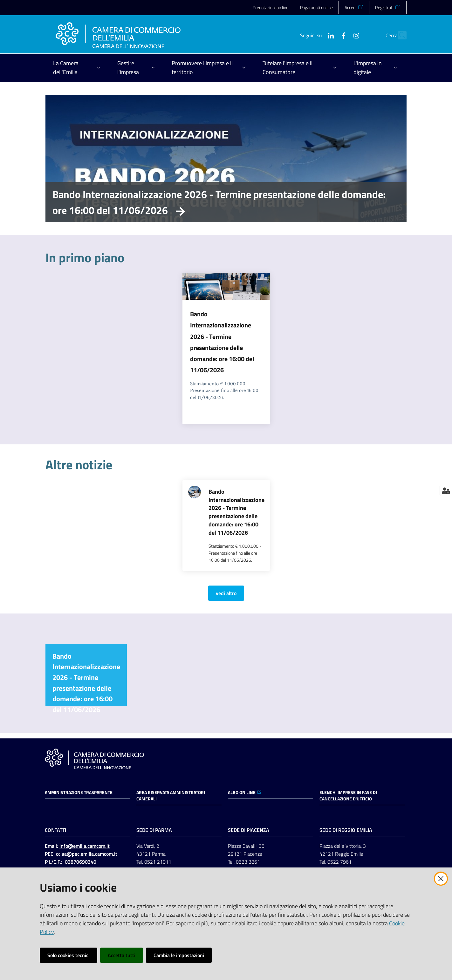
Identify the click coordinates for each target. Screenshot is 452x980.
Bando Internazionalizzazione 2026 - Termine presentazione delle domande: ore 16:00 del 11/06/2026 (219, 202)
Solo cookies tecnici (68, 955)
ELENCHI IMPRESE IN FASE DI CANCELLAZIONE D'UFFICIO (348, 796)
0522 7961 (339, 862)
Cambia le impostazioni (179, 955)
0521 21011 (158, 862)
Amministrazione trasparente (79, 792)
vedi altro (226, 593)
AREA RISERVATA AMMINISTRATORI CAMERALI (171, 796)
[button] (399, 35)
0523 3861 (248, 862)
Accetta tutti (122, 955)
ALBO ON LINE (245, 792)
